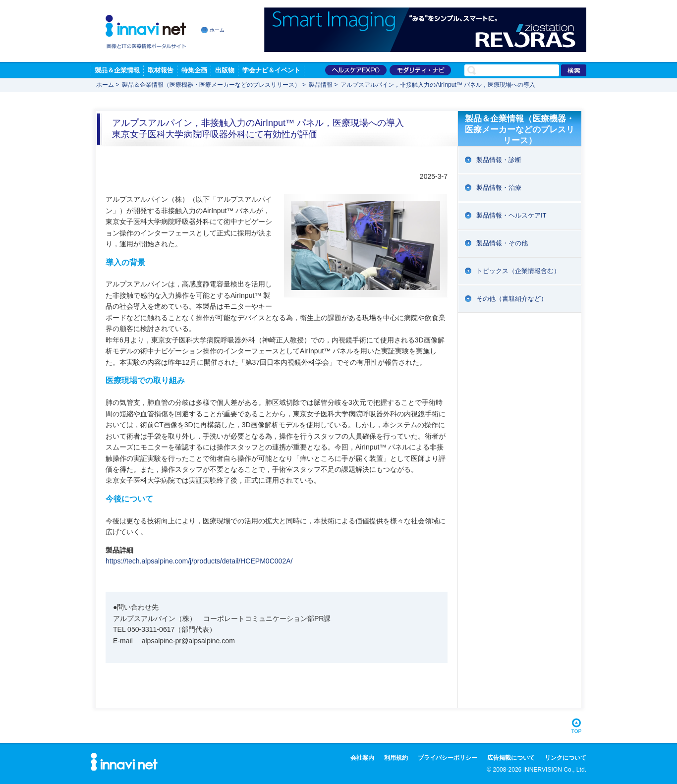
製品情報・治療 (499, 188)
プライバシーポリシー (448, 758)
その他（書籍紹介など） (512, 299)
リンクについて (565, 758)
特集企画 (194, 70)
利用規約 (396, 758)
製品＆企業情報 (117, 70)
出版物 (225, 70)
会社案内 (362, 758)
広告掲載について (511, 758)
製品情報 (321, 85)
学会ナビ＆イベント (271, 70)
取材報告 (161, 70)
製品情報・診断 (499, 160)
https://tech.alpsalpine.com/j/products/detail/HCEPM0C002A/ (199, 561)
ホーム (217, 30)
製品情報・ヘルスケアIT (511, 215)
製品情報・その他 (502, 243)
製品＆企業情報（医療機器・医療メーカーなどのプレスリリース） (211, 85)
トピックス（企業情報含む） (518, 271)
